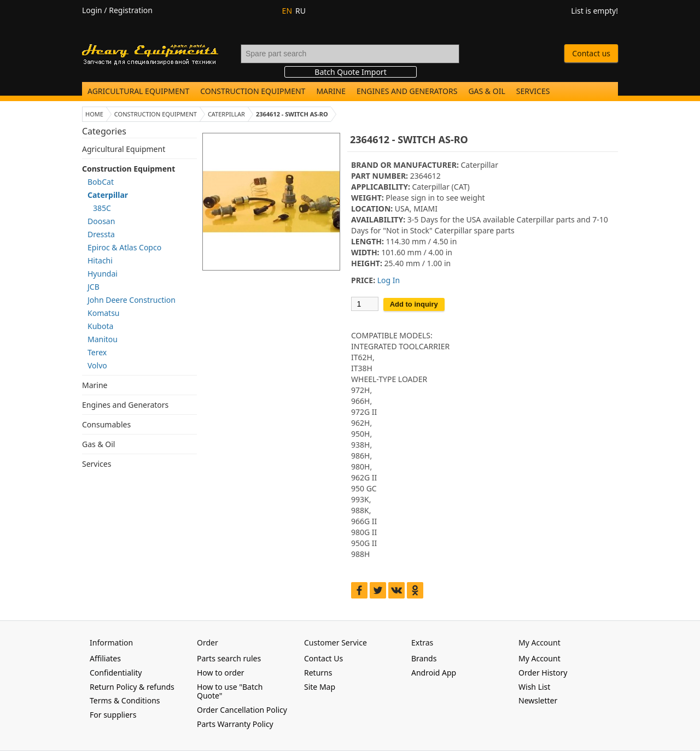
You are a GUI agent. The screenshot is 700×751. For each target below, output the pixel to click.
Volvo (97, 365)
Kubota (100, 326)
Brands (424, 658)
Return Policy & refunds (132, 687)
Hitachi (100, 260)
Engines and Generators (407, 91)
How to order (221, 673)
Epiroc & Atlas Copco (124, 247)
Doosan (101, 221)
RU (301, 11)
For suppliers (113, 715)
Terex (97, 352)
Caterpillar (108, 195)
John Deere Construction (132, 300)
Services (533, 91)
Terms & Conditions (125, 700)
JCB (94, 287)
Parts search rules (229, 658)
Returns (318, 673)
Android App (434, 673)
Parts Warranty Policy (235, 724)
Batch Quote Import (350, 72)
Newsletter (538, 700)
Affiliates (105, 658)
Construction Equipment (253, 91)
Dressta (101, 234)
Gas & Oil (486, 91)
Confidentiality (116, 673)
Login (92, 10)
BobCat (101, 182)
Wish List (534, 687)
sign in (422, 198)
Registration (131, 10)
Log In (389, 280)
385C (102, 208)
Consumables (106, 424)
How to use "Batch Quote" (230, 691)
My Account (539, 658)
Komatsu (104, 313)
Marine (331, 91)
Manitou (103, 339)
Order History (543, 673)
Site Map (320, 687)
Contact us (591, 53)
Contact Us (323, 658)
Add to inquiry (414, 304)
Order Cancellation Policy (242, 710)
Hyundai (103, 274)
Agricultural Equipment (138, 91)
